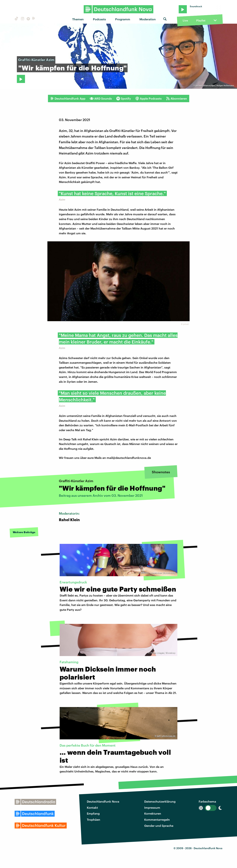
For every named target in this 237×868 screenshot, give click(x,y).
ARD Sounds (101, 98)
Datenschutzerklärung (160, 801)
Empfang (93, 813)
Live (185, 20)
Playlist (201, 20)
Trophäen (94, 819)
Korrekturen (153, 813)
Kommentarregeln (157, 819)
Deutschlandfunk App (68, 98)
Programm (123, 19)
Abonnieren (177, 98)
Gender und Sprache (159, 826)
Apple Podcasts (148, 98)
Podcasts (99, 19)
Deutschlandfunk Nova (103, 801)
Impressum (152, 807)
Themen (78, 19)
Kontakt (92, 807)
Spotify (124, 98)
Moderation (148, 19)
